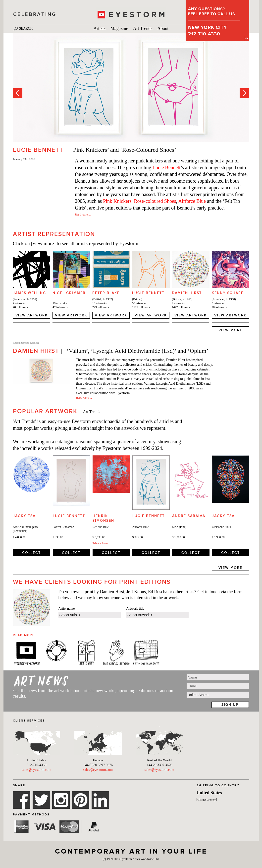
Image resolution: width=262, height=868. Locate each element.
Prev (18, 93)
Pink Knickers (117, 201)
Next (244, 93)
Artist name (67, 609)
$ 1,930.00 (218, 537)
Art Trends (143, 28)
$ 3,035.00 (99, 537)
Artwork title (135, 609)
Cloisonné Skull (222, 527)
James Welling (29, 293)
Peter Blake (106, 293)
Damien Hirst (187, 293)
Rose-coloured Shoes (155, 201)
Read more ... (83, 215)
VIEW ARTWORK (32, 315)
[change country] (207, 799)
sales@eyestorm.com (36, 770)
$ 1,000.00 (179, 537)
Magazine (119, 28)
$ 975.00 (138, 537)
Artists (100, 28)
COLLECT (31, 553)
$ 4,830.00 (19, 537)
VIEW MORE (230, 330)
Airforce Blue (192, 201)
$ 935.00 (58, 537)
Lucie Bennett (166, 167)
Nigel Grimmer (69, 293)
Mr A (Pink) (179, 527)
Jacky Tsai (25, 516)
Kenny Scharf (228, 293)
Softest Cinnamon (63, 527)
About (163, 28)
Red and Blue (101, 527)
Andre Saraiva (189, 516)
